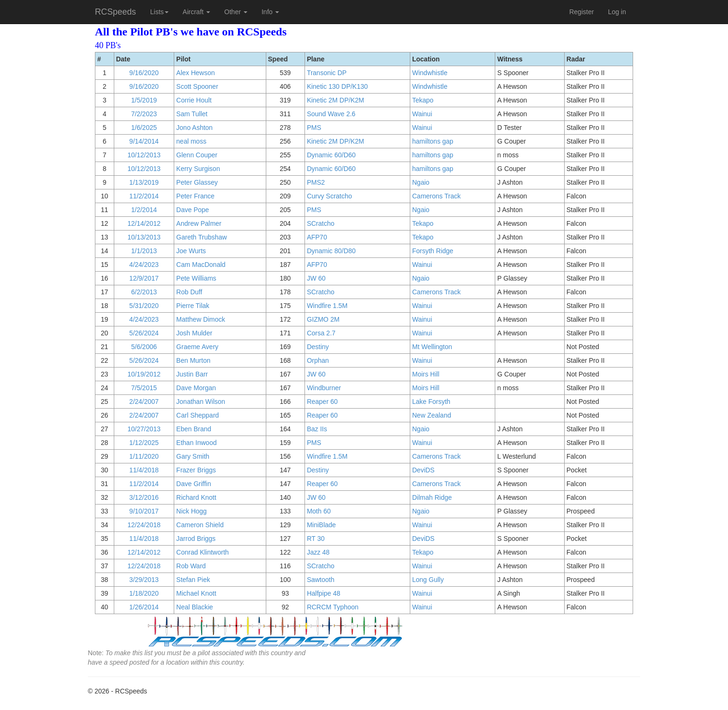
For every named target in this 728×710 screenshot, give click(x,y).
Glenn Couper (197, 155)
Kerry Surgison (198, 169)
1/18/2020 (144, 593)
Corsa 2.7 (321, 333)
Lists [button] (159, 12)
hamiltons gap (433, 141)
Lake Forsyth (431, 402)
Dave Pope (192, 210)
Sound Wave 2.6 (331, 114)
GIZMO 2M (323, 319)
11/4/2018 (144, 470)
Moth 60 (319, 511)
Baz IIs (317, 429)
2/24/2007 (144, 402)
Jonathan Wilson (201, 402)
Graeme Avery (197, 347)
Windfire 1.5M (327, 306)
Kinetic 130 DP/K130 (337, 86)
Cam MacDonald (201, 265)
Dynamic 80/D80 (331, 251)
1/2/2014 (144, 210)
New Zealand (432, 415)
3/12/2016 (144, 497)
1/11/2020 (144, 456)
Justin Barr (192, 374)
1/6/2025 (144, 128)
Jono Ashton (194, 128)
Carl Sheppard (197, 415)
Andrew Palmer (199, 223)
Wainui (422, 114)
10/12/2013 (144, 155)
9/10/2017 (144, 511)
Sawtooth (321, 580)
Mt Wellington (432, 347)
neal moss (191, 141)
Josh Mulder (194, 333)
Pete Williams (196, 278)
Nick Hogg (191, 511)
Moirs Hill (426, 374)
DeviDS (423, 470)
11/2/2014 (144, 196)
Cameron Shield (200, 525)
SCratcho (321, 223)
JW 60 (316, 278)
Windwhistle (430, 73)
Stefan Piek (193, 580)
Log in (617, 12)
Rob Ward (191, 566)
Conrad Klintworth (202, 552)
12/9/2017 (144, 278)
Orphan (318, 360)
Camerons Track (436, 196)
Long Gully (428, 580)
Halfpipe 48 (324, 593)
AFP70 (317, 237)
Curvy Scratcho (330, 196)
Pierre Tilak (193, 306)
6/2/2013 (144, 292)
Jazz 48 (318, 552)
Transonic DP (327, 73)
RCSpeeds (115, 12)
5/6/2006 (144, 347)
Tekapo (423, 100)
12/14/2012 (144, 223)
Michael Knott (196, 593)
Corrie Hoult (194, 100)
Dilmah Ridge (432, 497)
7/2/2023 (144, 114)
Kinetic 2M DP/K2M (335, 100)
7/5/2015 (144, 388)
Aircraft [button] (196, 12)
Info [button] (270, 12)
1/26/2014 (144, 607)
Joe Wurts (191, 251)
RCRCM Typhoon (333, 607)
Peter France (195, 196)
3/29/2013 (144, 580)
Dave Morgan (196, 388)
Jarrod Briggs (196, 539)
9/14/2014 (144, 141)
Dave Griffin (194, 484)
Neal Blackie (195, 607)
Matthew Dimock (200, 319)
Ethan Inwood (196, 443)
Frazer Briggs (196, 470)
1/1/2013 (144, 251)
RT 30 (316, 539)
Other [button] (236, 12)
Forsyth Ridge (433, 251)
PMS (314, 128)
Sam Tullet (192, 114)
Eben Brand (194, 429)
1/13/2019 (144, 182)
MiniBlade (321, 525)
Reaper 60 (322, 402)
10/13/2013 (144, 237)
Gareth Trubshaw (201, 237)
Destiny (318, 347)
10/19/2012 (144, 374)
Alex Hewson (195, 73)
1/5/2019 (144, 100)
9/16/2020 (144, 73)
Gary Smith (193, 456)
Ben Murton (193, 360)
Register (582, 12)
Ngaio (421, 182)
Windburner (324, 388)
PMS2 (316, 182)
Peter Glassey (197, 182)
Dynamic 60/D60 (331, 155)
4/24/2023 (144, 265)
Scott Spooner (197, 86)
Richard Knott (196, 497)
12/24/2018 (144, 525)
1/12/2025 (144, 443)
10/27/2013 (144, 429)
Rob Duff (189, 292)
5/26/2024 (144, 333)
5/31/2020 (144, 306)
